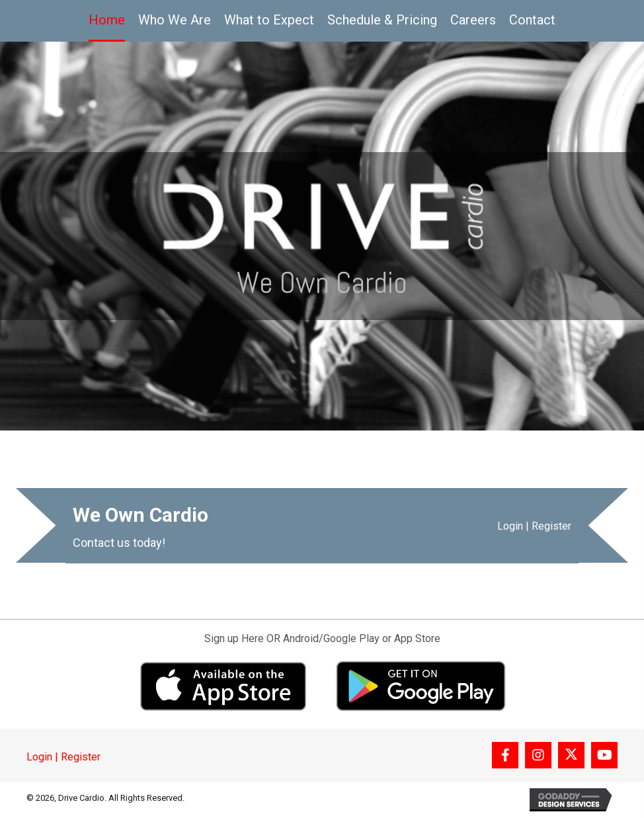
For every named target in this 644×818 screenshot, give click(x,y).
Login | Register (534, 526)
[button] (505, 755)
